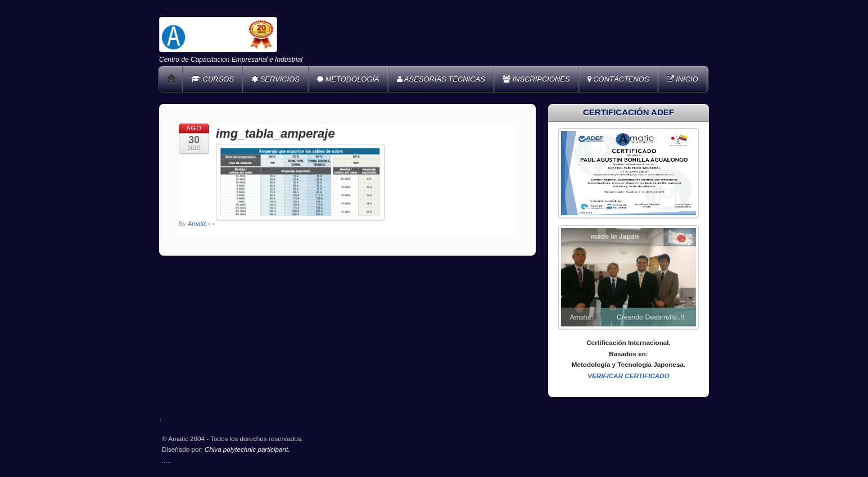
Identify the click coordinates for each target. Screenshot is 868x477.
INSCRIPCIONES (536, 79)
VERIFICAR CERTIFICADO (629, 376)
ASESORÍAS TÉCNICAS (441, 79)
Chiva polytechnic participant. (247, 449)
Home (171, 79)
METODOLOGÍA (348, 79)
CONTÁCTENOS (618, 79)
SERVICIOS (275, 79)
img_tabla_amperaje (275, 133)
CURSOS (213, 79)
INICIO (682, 79)
